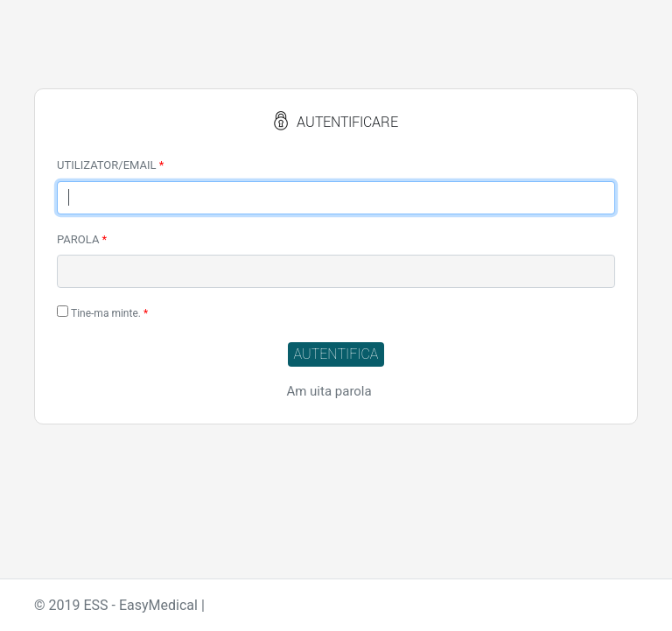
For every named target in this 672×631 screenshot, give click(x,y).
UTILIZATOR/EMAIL (110, 165)
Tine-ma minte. (102, 312)
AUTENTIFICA (336, 354)
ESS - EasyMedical (140, 605)
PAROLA (82, 239)
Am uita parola (329, 391)
